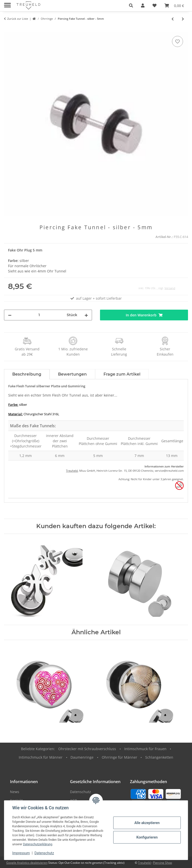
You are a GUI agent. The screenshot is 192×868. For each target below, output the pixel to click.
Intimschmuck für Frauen (145, 749)
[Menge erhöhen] (86, 315)
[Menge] (39, 315)
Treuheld (72, 471)
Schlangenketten (159, 757)
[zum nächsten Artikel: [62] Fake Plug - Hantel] (183, 19)
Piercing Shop (162, 863)
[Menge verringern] (10, 315)
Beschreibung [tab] (27, 374)
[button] (131, 5)
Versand (170, 288)
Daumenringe (82, 757)
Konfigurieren (147, 837)
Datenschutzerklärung (38, 844)
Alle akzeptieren (147, 823)
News (15, 792)
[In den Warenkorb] (8, 29)
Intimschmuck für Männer (41, 757)
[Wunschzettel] (154, 5)
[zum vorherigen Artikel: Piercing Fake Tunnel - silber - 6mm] (173, 19)
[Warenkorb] (174, 5)
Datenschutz (44, 853)
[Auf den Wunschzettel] (177, 41)
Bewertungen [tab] (72, 374)
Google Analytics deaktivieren (27, 863)
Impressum (21, 853)
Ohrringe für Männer (119, 757)
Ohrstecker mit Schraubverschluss (87, 749)
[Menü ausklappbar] (7, 3)
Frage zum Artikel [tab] (122, 374)
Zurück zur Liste (18, 19)
